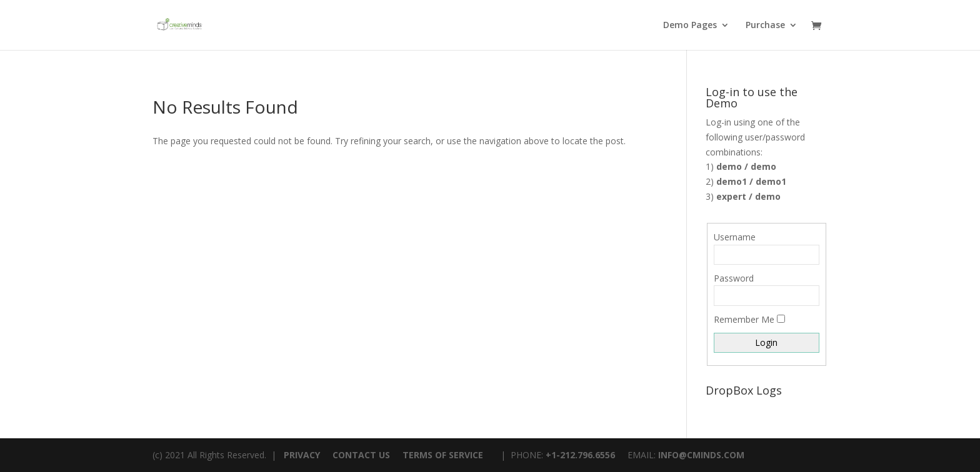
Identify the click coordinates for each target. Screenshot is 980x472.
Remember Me (744, 319)
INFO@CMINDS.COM (701, 455)
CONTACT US (361, 455)
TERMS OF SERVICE (443, 455)
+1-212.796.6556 (580, 455)
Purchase (765, 26)
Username (735, 237)
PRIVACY (302, 455)
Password (734, 278)
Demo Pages (690, 26)
